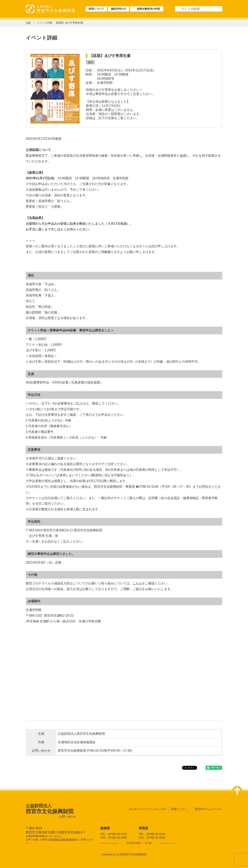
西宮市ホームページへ (209, 809)
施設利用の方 (118, 9)
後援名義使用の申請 (148, 9)
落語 (90, 62)
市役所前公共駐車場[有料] (63, 839)
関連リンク (178, 809)
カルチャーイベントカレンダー (148, 809)
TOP (28, 23)
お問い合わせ (68, 817)
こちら (137, 583)
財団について (96, 9)
